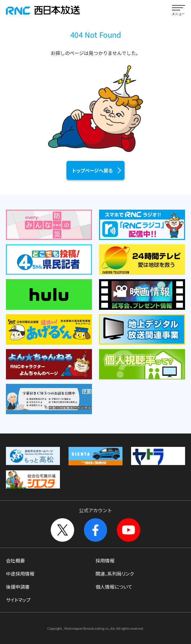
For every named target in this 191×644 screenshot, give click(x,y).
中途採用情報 (20, 574)
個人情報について (114, 587)
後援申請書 (18, 587)
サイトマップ (18, 600)
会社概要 (15, 560)
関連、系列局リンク (115, 574)
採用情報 (105, 560)
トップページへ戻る (93, 170)
